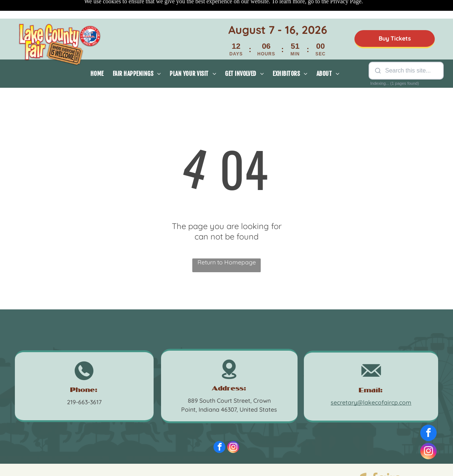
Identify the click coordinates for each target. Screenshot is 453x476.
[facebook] (219, 429)
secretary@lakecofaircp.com (371, 384)
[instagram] (233, 429)
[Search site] (411, 52)
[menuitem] (97, 55)
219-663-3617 (84, 383)
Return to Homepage (227, 244)
